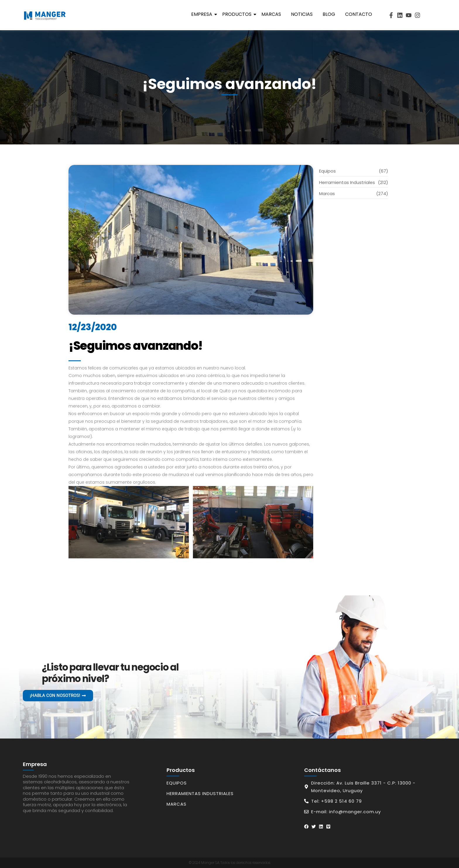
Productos (238, 14)
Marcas (271, 14)
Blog (329, 14)
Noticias (302, 14)
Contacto (359, 14)
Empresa (203, 14)
